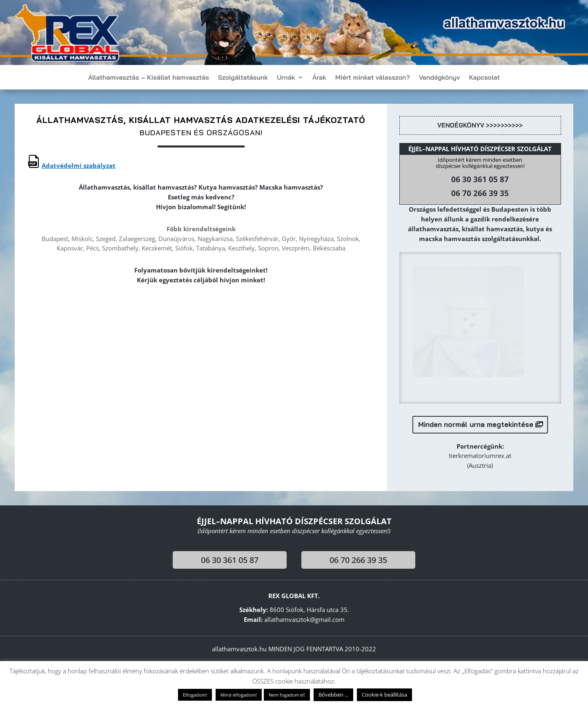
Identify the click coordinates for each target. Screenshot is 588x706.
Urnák (286, 78)
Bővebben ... (333, 695)
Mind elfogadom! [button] (239, 695)
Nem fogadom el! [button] (287, 695)
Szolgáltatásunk (243, 78)
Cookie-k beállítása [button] (384, 695)
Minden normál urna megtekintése (476, 427)
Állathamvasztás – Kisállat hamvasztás (149, 78)
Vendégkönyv (440, 78)
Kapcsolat (484, 78)
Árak (319, 78)
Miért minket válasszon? (373, 78)
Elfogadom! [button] (195, 695)
